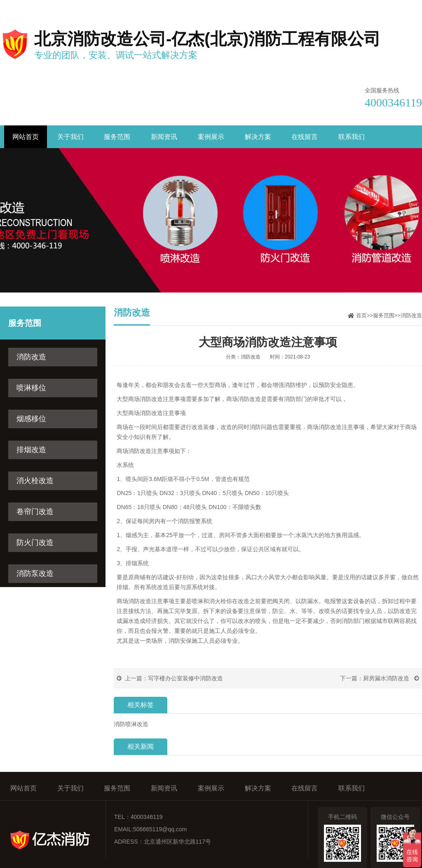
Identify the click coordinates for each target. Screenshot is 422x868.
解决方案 (258, 137)
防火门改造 (35, 542)
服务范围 (117, 137)
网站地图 (410, 7)
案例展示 (211, 137)
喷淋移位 (31, 388)
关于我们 (70, 137)
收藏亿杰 (332, 7)
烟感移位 (31, 419)
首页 (361, 315)
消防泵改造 (35, 573)
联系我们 (371, 7)
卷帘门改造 (35, 512)
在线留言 (305, 137)
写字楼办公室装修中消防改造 (185, 678)
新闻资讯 (164, 137)
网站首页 (26, 137)
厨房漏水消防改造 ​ (387, 678)
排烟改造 (31, 450)
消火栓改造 (35, 481)
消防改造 (31, 357)
